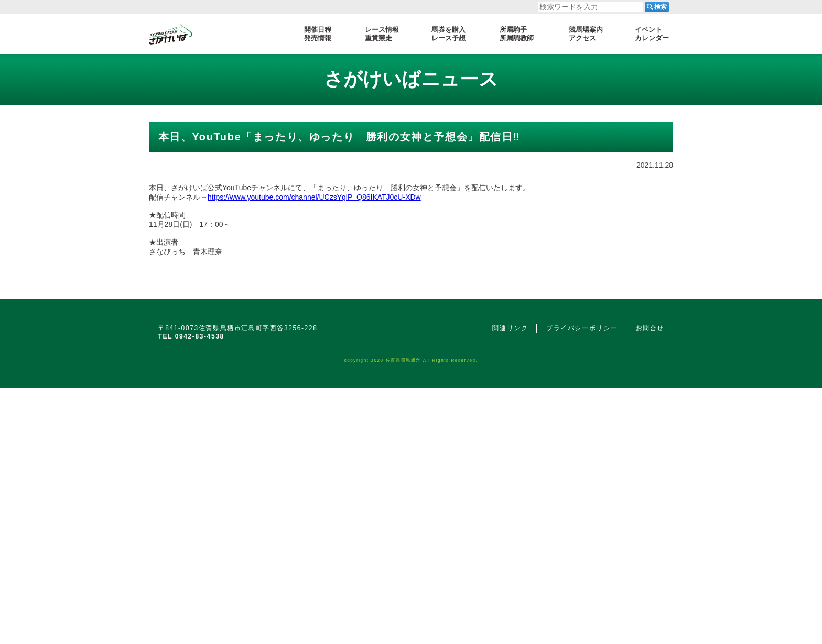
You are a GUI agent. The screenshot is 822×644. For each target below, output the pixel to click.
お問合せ (650, 554)
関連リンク (510, 554)
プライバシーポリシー (582, 554)
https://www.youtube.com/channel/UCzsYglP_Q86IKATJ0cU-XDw (314, 300)
